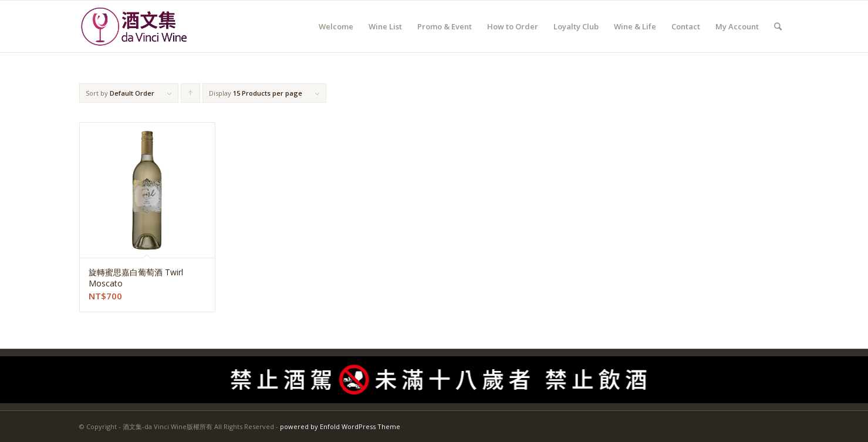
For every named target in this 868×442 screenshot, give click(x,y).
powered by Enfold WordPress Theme (340, 426)
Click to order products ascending (191, 96)
